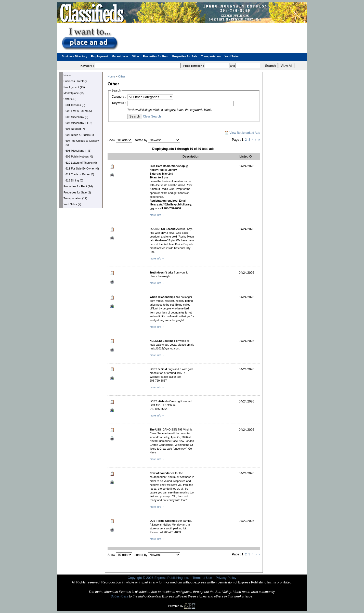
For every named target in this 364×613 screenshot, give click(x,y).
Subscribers (119, 596)
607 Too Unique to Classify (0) (82, 143)
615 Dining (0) (74, 180)
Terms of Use (202, 578)
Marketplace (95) (74, 93)
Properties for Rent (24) (78, 186)
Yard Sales (232, 56)
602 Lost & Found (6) (79, 111)
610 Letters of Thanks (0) (81, 163)
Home (67, 75)
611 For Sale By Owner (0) (82, 168)
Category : (119, 97)
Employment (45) (74, 87)
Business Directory (74, 56)
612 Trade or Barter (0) (80, 174)
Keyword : (119, 103)
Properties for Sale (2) (77, 192)
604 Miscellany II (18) (79, 123)
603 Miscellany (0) (77, 117)
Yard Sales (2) (72, 204)
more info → (157, 215)
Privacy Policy (226, 578)
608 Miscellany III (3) (78, 151)
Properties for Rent (156, 56)
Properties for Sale (185, 56)
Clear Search (152, 116)
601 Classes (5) (75, 105)
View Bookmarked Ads (242, 133)
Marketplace (120, 56)
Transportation (211, 56)
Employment (99, 56)
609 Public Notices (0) (79, 156)
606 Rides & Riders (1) (80, 135)
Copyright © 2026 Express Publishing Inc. (158, 578)
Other (135, 56)
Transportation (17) (75, 198)
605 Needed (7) (75, 129)
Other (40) (70, 99)
